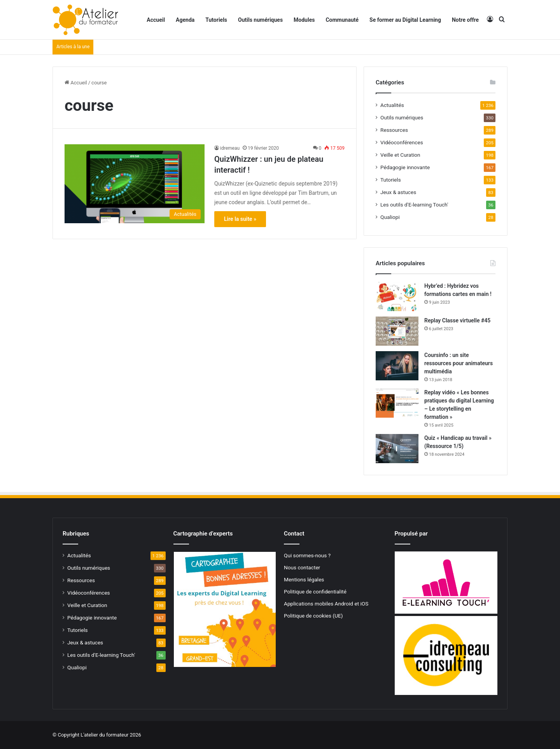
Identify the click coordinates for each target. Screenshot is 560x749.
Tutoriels (216, 20)
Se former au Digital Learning (405, 20)
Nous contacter (302, 567)
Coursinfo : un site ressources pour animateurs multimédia (458, 363)
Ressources (394, 130)
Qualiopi (390, 217)
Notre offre (465, 20)
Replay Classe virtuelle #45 (457, 320)
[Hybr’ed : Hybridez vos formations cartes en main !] (397, 297)
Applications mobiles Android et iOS (326, 604)
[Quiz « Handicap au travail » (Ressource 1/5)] (397, 449)
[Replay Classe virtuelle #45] (397, 331)
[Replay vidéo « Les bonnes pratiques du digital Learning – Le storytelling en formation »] (397, 403)
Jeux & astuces (398, 192)
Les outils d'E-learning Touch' (414, 205)
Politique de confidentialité (315, 591)
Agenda (185, 20)
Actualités (392, 105)
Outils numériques (260, 20)
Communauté (342, 20)
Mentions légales (304, 579)
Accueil (156, 20)
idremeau (230, 148)
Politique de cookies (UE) (313, 616)
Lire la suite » (240, 219)
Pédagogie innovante (405, 167)
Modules (304, 20)
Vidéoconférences (402, 142)
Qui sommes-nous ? (307, 555)
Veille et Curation (400, 155)
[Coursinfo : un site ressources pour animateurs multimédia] (397, 366)
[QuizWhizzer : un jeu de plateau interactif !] (135, 184)
